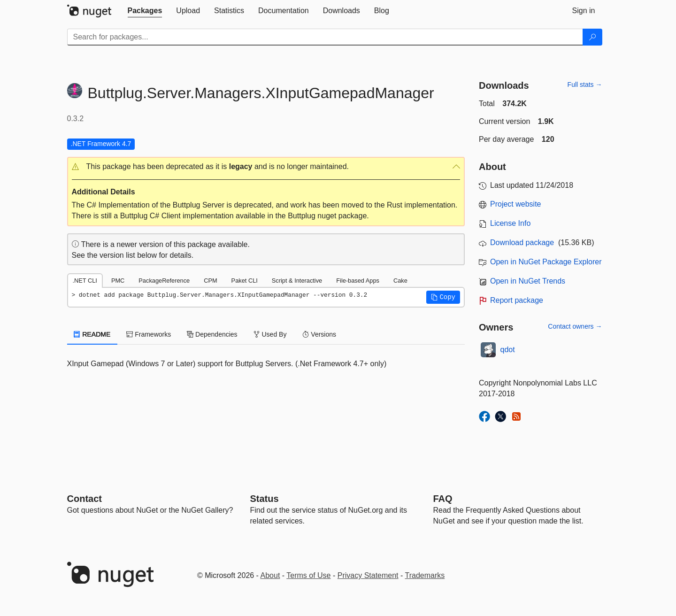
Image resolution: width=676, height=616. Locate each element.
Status (265, 499)
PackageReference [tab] (164, 281)
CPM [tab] (210, 281)
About (270, 575)
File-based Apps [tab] (358, 281)
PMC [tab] (118, 281)
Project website (516, 204)
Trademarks (425, 575)
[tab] (145, 11)
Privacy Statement (368, 575)
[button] (266, 167)
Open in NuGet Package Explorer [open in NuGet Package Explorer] (546, 262)
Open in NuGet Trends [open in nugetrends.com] (528, 281)
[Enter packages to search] (325, 37)
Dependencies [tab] (212, 334)
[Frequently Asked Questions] (443, 499)
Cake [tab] (400, 281)
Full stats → (585, 85)
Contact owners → (575, 326)
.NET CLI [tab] (85, 281)
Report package (517, 300)
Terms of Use (308, 575)
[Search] (592, 37)
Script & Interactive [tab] (297, 281)
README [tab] (92, 334)
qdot (508, 350)
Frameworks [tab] (149, 334)
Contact (84, 499)
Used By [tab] (270, 334)
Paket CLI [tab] (245, 281)
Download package (522, 243)
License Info (510, 223)
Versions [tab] (319, 334)
